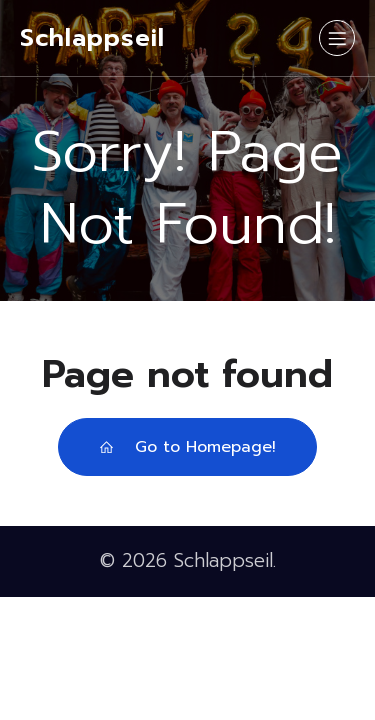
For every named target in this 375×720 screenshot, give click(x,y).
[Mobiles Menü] (337, 38)
